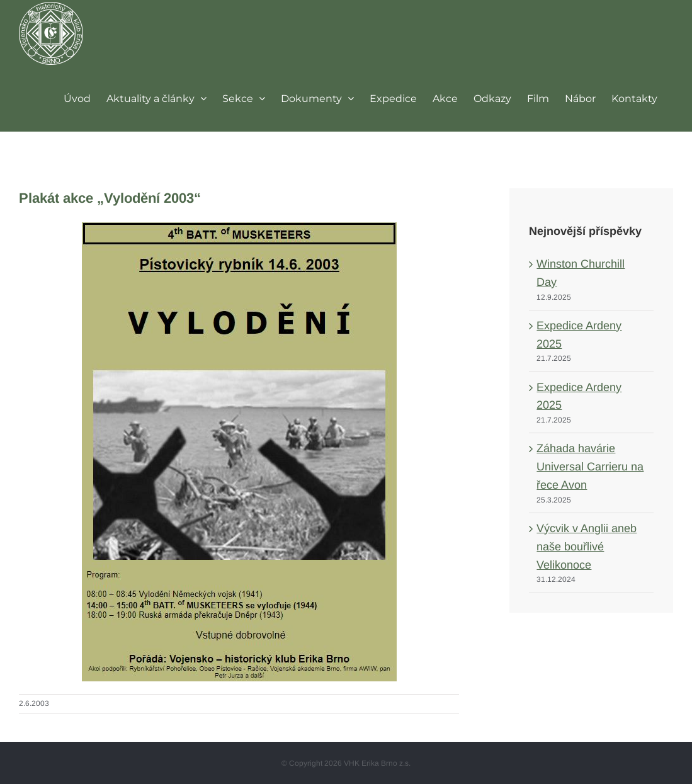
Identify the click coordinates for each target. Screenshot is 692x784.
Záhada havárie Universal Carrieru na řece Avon (590, 467)
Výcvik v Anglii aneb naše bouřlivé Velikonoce (587, 547)
